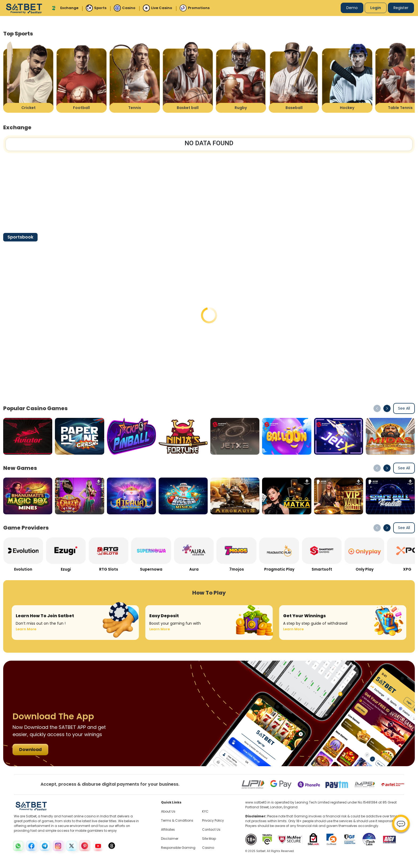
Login (376, 8)
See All (404, 408)
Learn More (26, 629)
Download (30, 750)
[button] (387, 408)
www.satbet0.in (258, 802)
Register (401, 8)
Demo (352, 8)
